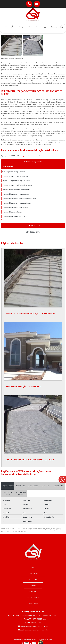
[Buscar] (62, 27)
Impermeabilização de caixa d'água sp (15, 216)
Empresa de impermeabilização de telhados (17, 185)
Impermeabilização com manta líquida (15, 207)
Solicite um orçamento (33, 162)
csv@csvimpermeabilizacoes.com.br (33, 626)
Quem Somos (14, 27)
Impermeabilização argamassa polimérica (16, 190)
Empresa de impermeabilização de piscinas (17, 181)
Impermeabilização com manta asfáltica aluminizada (20, 199)
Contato (38, 27)
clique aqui (25, 156)
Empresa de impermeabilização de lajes (16, 176)
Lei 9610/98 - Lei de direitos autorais (16, 531)
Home (6, 27)
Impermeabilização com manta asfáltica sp (16, 203)
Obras (31, 27)
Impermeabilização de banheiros (13, 212)
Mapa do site (33, 603)
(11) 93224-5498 (33, 232)
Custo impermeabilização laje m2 (13, 172)
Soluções (22, 27)
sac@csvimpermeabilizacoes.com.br (33, 630)
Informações (33, 597)
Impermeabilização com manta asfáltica (15, 194)
